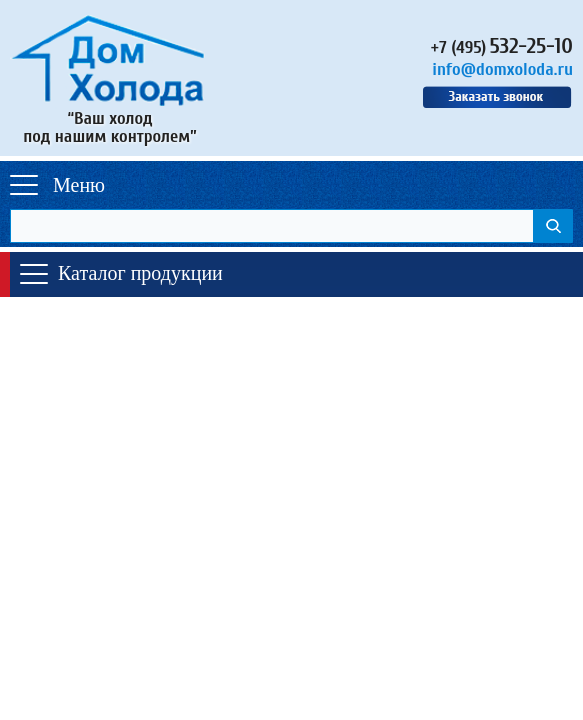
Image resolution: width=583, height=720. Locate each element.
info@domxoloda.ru (502, 69)
